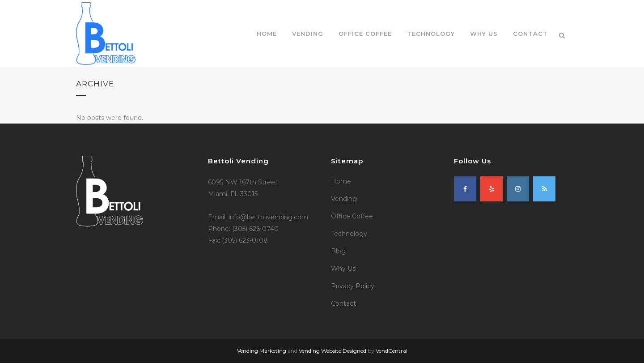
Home (341, 181)
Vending (344, 199)
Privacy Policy (353, 286)
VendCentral (392, 351)
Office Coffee (352, 216)
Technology (349, 234)
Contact (343, 303)
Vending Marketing (262, 351)
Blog (338, 251)
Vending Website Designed (333, 351)
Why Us (343, 269)
